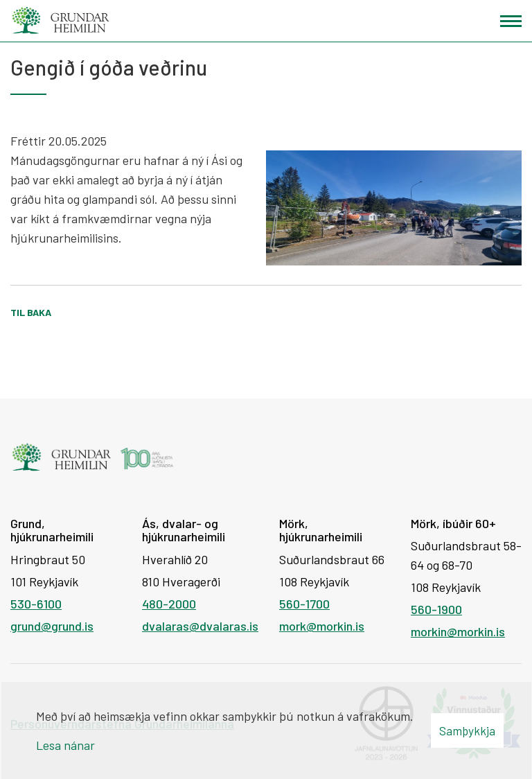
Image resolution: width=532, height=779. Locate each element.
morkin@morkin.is (458, 631)
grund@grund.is (52, 626)
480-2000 (169, 604)
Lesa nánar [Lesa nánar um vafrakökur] (65, 745)
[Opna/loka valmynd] (511, 21)
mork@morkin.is (322, 626)
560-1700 (304, 604)
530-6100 (36, 604)
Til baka (31, 312)
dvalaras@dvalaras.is (200, 626)
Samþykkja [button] (467, 730)
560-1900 (436, 609)
